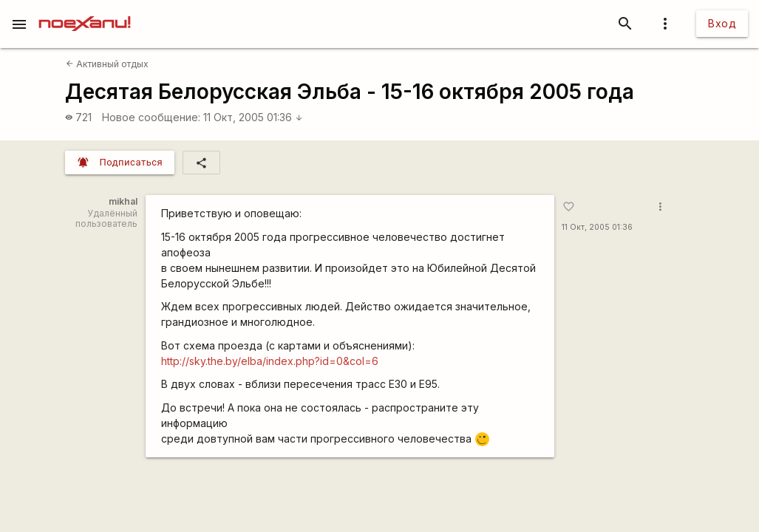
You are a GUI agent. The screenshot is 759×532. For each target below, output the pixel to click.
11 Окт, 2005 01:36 (253, 117)
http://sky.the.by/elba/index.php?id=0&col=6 (270, 361)
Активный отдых (107, 64)
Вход (722, 23)
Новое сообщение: (151, 117)
